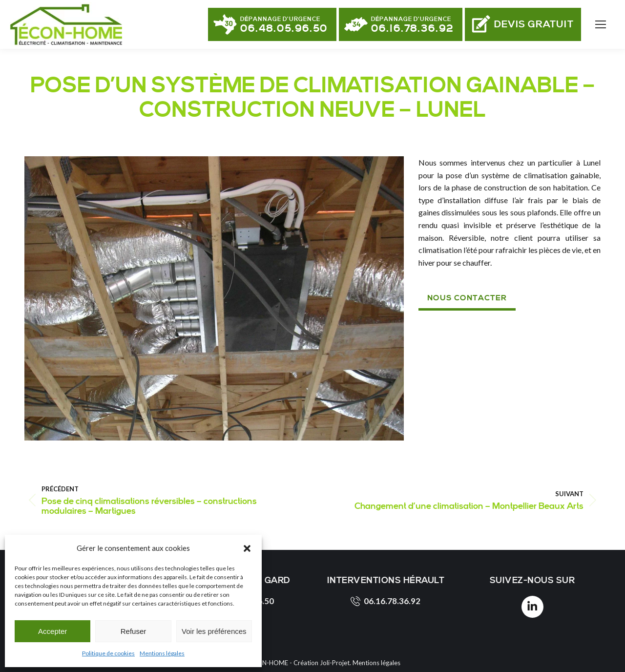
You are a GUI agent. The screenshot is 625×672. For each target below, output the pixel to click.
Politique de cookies (108, 653)
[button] (247, 548)
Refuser (134, 631)
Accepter (52, 631)
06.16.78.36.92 (385, 601)
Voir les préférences (214, 631)
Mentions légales (162, 653)
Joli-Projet (335, 663)
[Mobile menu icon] (601, 24)
